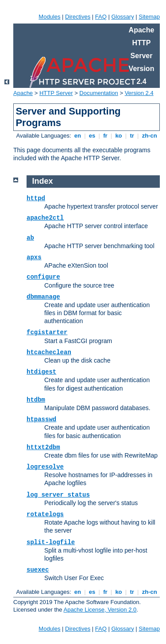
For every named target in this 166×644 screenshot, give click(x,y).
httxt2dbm (43, 447)
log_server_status (58, 495)
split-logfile (51, 542)
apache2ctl (45, 218)
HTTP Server (56, 93)
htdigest (41, 372)
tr (132, 136)
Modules (49, 17)
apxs (34, 257)
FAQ (101, 17)
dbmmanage (43, 297)
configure (43, 277)
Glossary (122, 17)
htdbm (36, 400)
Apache (23, 93)
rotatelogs (45, 514)
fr (106, 136)
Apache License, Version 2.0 (100, 610)
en (77, 136)
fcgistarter (47, 332)
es (92, 136)
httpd (36, 198)
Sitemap (149, 17)
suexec (38, 570)
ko (119, 136)
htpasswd (41, 419)
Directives (78, 17)
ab (30, 238)
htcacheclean (49, 352)
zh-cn (149, 136)
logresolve (45, 467)
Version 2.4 (139, 93)
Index (43, 181)
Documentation (98, 93)
